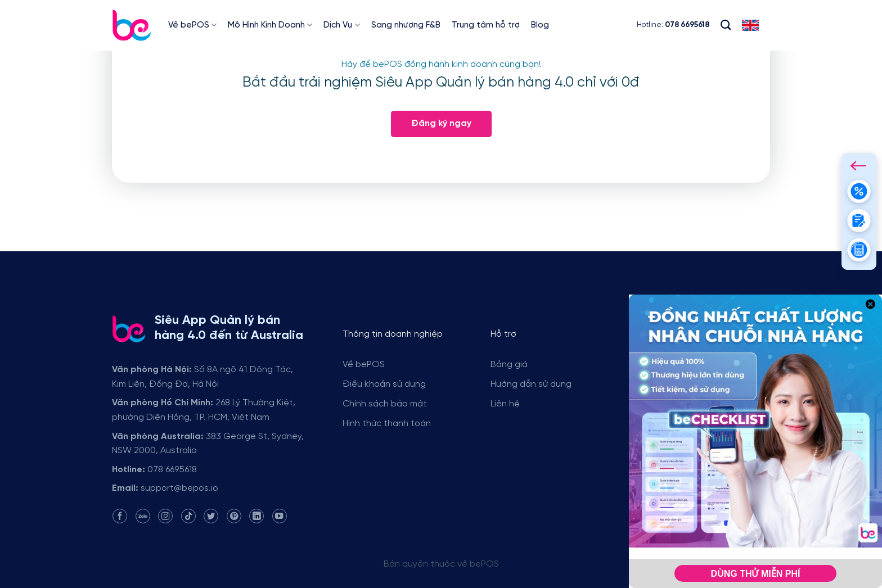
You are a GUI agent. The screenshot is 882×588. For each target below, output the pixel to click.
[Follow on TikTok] (188, 516)
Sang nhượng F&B (406, 25)
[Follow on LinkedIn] (256, 516)
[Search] (726, 25)
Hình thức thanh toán (387, 424)
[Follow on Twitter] (211, 516)
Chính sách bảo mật (385, 404)
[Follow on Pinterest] (234, 516)
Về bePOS (192, 25)
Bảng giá (509, 365)
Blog (540, 25)
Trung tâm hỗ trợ (486, 25)
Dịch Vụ (341, 25)
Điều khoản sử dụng (384, 384)
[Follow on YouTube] (280, 516)
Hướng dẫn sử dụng (531, 384)
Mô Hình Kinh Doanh (270, 25)
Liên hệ (505, 404)
